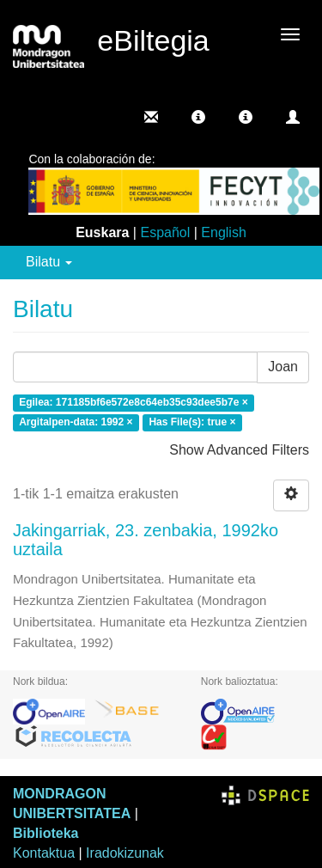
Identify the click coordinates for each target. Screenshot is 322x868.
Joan (283, 367)
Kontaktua (44, 853)
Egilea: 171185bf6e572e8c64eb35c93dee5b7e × (134, 403)
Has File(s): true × (192, 422)
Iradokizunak (125, 853)
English (223, 232)
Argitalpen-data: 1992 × (76, 422)
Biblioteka (46, 833)
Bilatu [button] (49, 262)
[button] (198, 117)
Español (165, 232)
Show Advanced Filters (239, 450)
